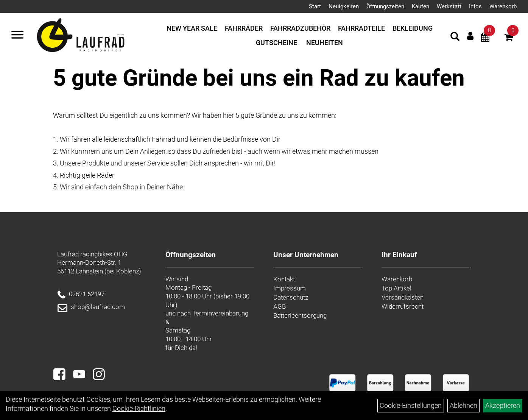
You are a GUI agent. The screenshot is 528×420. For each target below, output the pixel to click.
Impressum (290, 288)
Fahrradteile (361, 28)
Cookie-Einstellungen (411, 405)
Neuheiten (325, 43)
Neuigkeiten (344, 6)
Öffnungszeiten (385, 6)
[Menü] (17, 36)
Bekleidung (413, 28)
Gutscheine (276, 43)
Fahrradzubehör (300, 28)
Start (315, 6)
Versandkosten (403, 297)
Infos (475, 6)
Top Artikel (396, 288)
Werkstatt (449, 6)
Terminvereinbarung (220, 313)
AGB (280, 306)
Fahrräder (244, 28)
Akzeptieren (503, 405)
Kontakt (284, 279)
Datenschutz (291, 297)
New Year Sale (192, 28)
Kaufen (421, 6)
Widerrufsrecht (403, 306)
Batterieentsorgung (300, 315)
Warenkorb (503, 6)
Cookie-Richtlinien (139, 408)
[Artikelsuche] (455, 37)
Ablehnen (463, 405)
